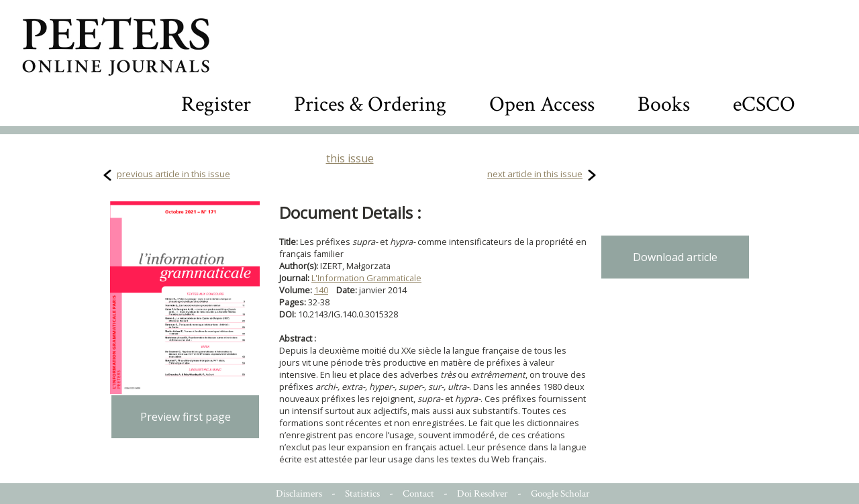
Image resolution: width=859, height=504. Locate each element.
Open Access (542, 104)
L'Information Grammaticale (366, 278)
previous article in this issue (173, 174)
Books (664, 104)
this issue (350, 158)
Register (216, 104)
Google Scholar (560, 494)
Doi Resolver (483, 494)
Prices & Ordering (370, 104)
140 (321, 290)
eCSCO (764, 104)
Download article (675, 257)
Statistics (362, 494)
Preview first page (186, 417)
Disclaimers (299, 494)
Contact (418, 494)
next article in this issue (535, 174)
